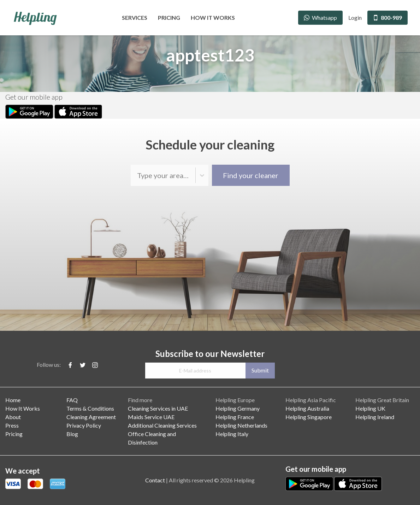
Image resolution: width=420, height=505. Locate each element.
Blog (72, 434)
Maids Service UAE (151, 417)
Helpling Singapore (309, 417)
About (13, 417)
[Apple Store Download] (78, 111)
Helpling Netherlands (241, 425)
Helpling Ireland (375, 417)
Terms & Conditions (90, 408)
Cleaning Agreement (91, 417)
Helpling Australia (307, 408)
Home (13, 400)
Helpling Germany (238, 408)
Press (12, 425)
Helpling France (235, 417)
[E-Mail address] (195, 371)
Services (135, 17)
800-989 (388, 17)
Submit (260, 370)
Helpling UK (370, 408)
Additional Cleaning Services (162, 425)
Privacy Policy (84, 425)
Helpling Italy (232, 434)
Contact (155, 480)
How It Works (213, 17)
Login (355, 17)
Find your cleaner (251, 175)
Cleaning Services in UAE (158, 408)
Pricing (169, 17)
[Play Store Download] (30, 111)
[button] (202, 175)
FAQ (72, 400)
